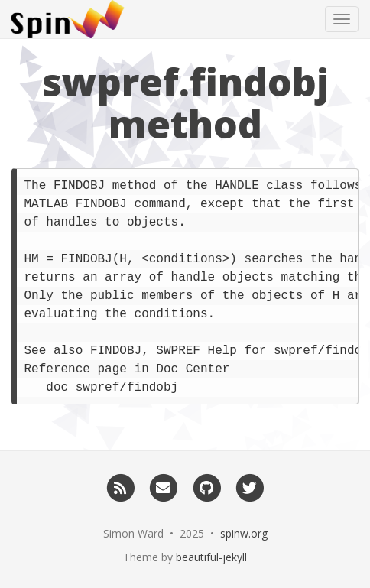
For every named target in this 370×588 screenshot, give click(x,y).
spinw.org (244, 533)
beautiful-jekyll (211, 557)
